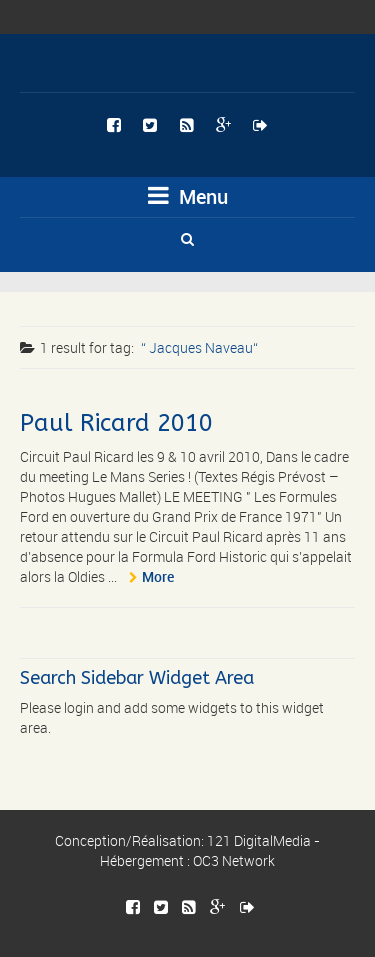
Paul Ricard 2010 (116, 423)
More (158, 576)
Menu (188, 196)
